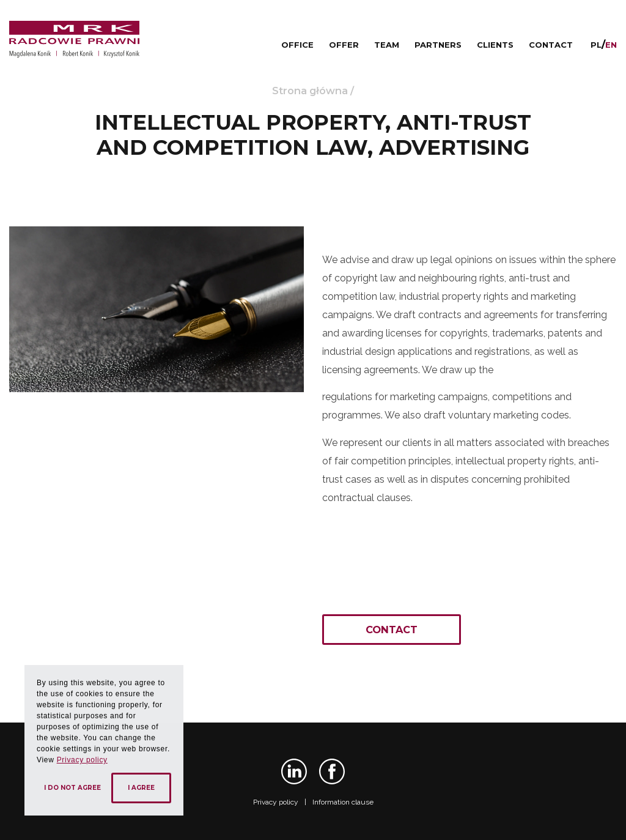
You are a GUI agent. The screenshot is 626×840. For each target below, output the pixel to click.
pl (596, 45)
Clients (495, 45)
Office (297, 45)
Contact (551, 45)
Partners (438, 45)
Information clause (343, 802)
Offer (344, 45)
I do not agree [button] (72, 788)
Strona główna (310, 91)
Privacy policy (276, 802)
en (611, 45)
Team (387, 45)
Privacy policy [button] (82, 760)
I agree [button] (141, 788)
